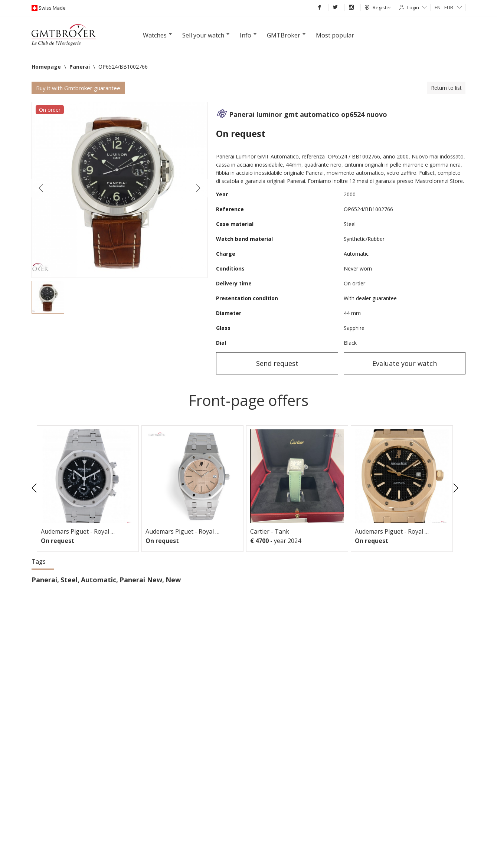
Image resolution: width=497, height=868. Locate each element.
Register (378, 7)
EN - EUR (448, 7)
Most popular (335, 35)
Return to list (446, 88)
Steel (69, 580)
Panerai (44, 580)
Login (417, 7)
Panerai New (141, 580)
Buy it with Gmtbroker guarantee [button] (78, 88)
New (173, 580)
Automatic (99, 580)
